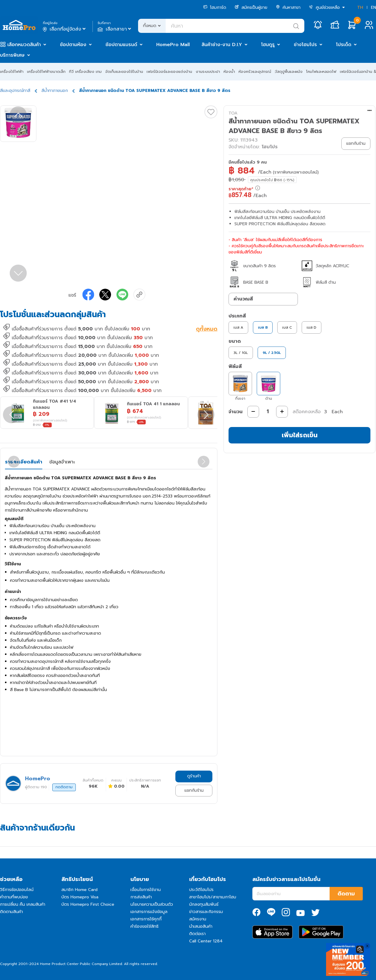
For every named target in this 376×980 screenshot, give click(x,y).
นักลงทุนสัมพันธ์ (204, 904)
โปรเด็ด (344, 45)
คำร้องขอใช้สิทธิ (145, 926)
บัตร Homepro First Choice (88, 904)
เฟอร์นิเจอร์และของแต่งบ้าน (169, 72)
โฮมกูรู (268, 45)
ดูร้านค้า (194, 776)
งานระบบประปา (208, 72)
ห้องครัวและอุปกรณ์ (255, 72)
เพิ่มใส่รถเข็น (300, 435)
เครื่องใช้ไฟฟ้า (12, 72)
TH (360, 7)
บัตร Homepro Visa (80, 897)
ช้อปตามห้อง (73, 45)
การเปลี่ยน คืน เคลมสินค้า (23, 904)
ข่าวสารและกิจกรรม (206, 912)
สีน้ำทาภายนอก (55, 91)
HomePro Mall (173, 45)
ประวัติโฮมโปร (201, 890)
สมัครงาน (198, 919)
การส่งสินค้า (141, 897)
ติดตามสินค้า (11, 912)
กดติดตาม (64, 787)
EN (374, 7)
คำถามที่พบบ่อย (14, 897)
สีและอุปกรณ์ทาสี (15, 91)
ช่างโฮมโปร (305, 45)
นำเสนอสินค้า (201, 926)
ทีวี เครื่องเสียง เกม (85, 72)
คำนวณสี (243, 299)
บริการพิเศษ (12, 55)
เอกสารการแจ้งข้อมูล (149, 912)
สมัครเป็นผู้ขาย (251, 7)
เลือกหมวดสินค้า (24, 45)
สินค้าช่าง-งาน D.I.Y (222, 45)
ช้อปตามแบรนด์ (121, 45)
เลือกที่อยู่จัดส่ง (65, 29)
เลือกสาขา (115, 29)
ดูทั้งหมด (207, 330)
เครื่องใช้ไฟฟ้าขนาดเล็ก (46, 72)
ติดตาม (346, 894)
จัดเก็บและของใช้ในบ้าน (124, 72)
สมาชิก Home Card (79, 890)
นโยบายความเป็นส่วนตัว (152, 904)
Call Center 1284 (206, 941)
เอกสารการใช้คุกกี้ (146, 919)
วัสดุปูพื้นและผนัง (289, 72)
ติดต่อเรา (197, 934)
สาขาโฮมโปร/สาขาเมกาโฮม (213, 897)
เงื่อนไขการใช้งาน (146, 890)
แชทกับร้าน (194, 790)
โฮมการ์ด (215, 7)
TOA (233, 113)
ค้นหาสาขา (288, 7)
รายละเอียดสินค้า (24, 462)
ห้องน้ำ (229, 72)
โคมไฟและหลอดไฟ (321, 72)
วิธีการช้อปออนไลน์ (17, 890)
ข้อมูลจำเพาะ (62, 462)
